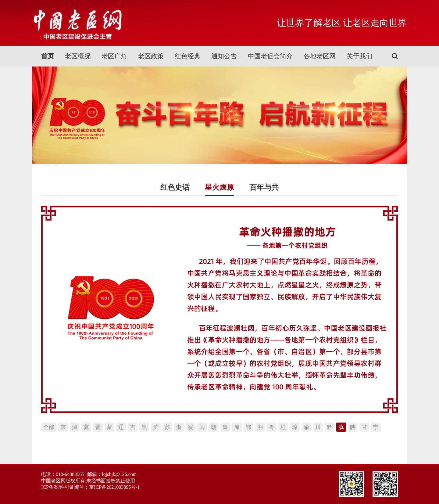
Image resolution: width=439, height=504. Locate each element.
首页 (48, 56)
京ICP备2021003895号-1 (114, 487)
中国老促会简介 (270, 56)
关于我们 (359, 56)
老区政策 (151, 56)
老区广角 (114, 56)
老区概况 (78, 56)
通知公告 (224, 56)
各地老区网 (320, 56)
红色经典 (187, 56)
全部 (49, 427)
